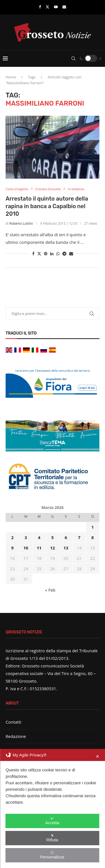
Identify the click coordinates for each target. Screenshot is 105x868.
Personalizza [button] (52, 855)
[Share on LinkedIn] (52, 254)
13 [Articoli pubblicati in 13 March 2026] (66, 548)
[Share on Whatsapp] (58, 254)
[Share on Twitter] (39, 254)
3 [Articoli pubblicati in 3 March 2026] (26, 537)
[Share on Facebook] (33, 254)
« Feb (50, 590)
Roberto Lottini (21, 223)
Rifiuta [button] (52, 838)
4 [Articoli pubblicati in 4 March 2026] (39, 537)
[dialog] (53, 808)
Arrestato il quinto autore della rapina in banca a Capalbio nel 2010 (47, 206)
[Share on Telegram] (64, 254)
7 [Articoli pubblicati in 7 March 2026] (79, 537)
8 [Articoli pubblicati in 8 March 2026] (93, 537)
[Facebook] (40, 7)
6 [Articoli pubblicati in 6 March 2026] (66, 537)
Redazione (16, 736)
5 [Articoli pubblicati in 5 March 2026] (53, 537)
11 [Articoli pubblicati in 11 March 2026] (39, 548)
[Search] (73, 58)
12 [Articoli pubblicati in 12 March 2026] (53, 548)
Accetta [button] (52, 821)
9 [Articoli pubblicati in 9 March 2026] (12, 548)
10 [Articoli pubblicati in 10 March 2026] (26, 548)
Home (11, 77)
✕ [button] (98, 756)
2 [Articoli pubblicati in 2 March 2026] (12, 537)
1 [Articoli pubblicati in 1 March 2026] (93, 527)
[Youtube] (56, 7)
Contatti (13, 722)
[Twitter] (47, 7)
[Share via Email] (71, 254)
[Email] (64, 7)
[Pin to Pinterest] (46, 254)
